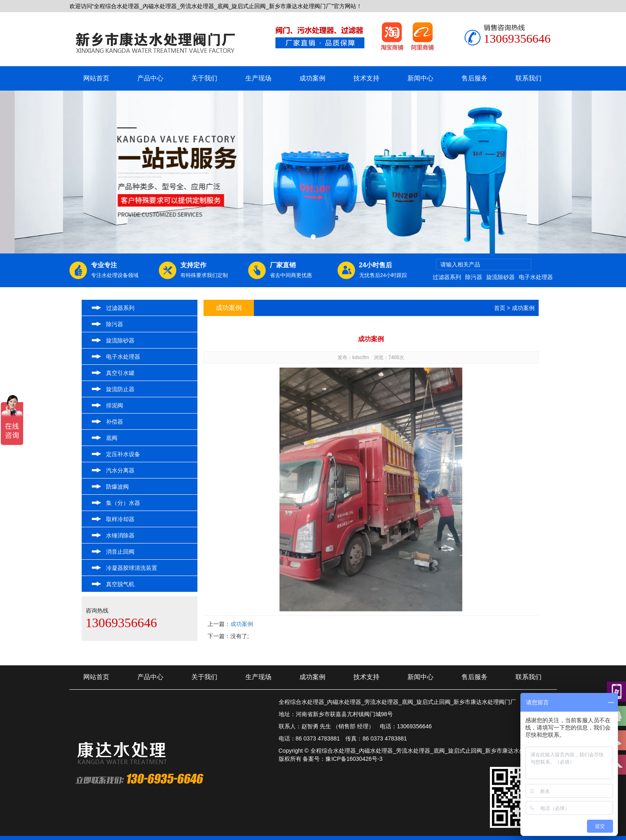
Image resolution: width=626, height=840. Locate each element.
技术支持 (366, 78)
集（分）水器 (123, 503)
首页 (500, 308)
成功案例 (312, 78)
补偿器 (115, 422)
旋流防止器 (120, 389)
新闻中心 (420, 78)
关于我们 (204, 78)
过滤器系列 (447, 277)
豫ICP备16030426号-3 (354, 759)
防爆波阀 (117, 487)
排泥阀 (115, 405)
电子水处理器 (536, 277)
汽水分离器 (120, 470)
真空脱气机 (120, 584)
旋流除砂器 (500, 277)
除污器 (474, 277)
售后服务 (474, 78)
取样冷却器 (120, 519)
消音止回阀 (120, 552)
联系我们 (529, 78)
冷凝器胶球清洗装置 (132, 568)
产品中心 (150, 78)
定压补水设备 (123, 454)
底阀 (112, 438)
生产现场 (258, 78)
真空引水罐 (120, 373)
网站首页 (96, 78)
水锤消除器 (120, 535)
